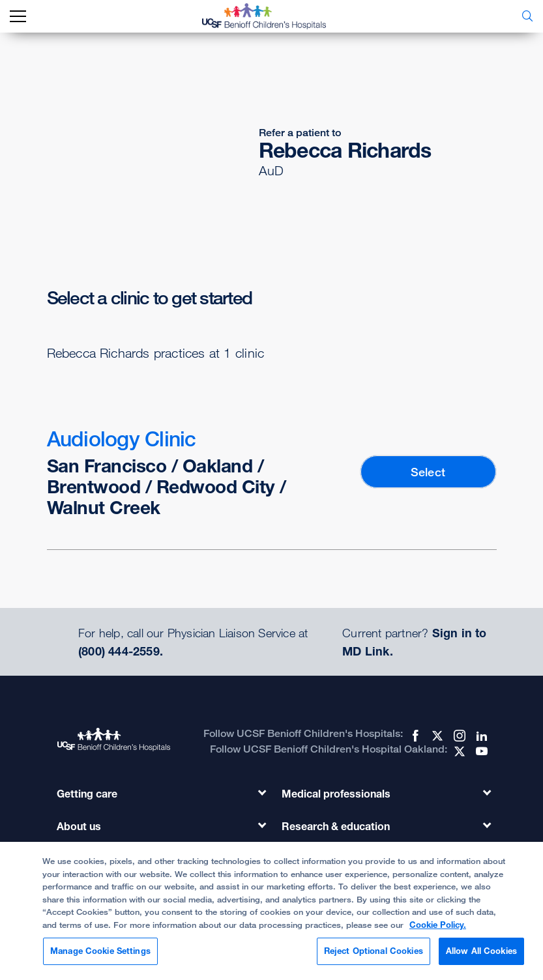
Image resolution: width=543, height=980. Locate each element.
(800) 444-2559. (121, 651)
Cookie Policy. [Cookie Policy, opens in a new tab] (438, 925)
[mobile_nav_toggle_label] (18, 17)
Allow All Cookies (481, 951)
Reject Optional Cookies (374, 951)
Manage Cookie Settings (100, 951)
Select (428, 472)
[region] (271, 911)
